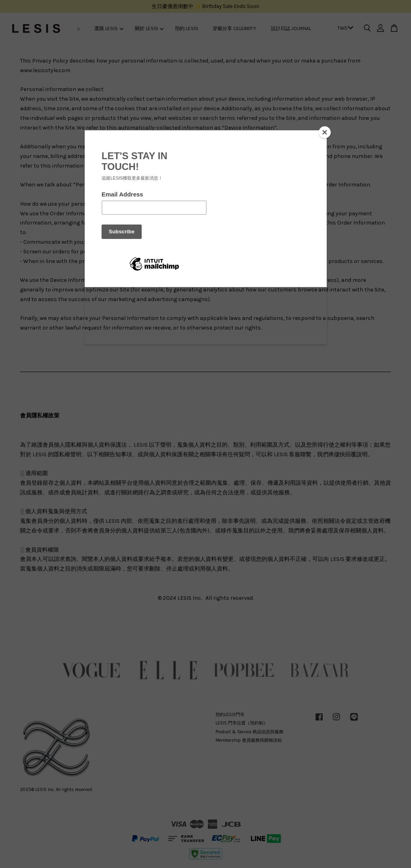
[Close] (325, 132)
